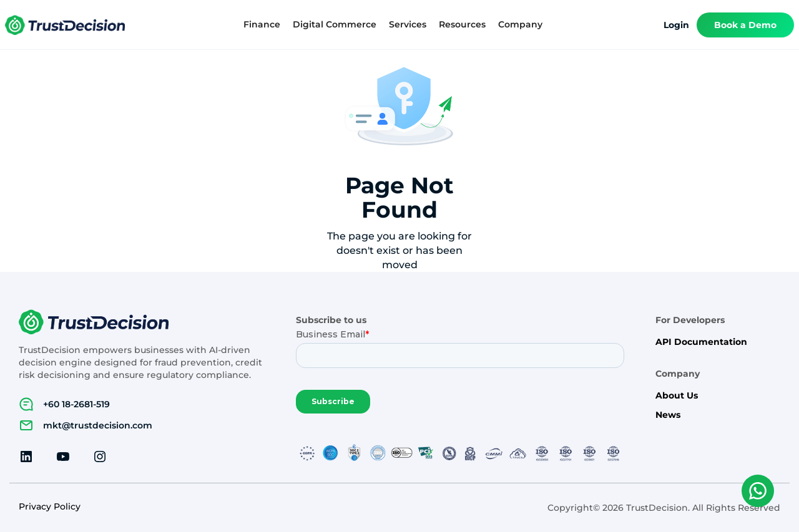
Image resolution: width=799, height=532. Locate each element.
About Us (677, 396)
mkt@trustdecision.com (98, 425)
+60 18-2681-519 (76, 404)
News (668, 415)
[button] (262, 25)
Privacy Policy (50, 507)
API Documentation (701, 342)
